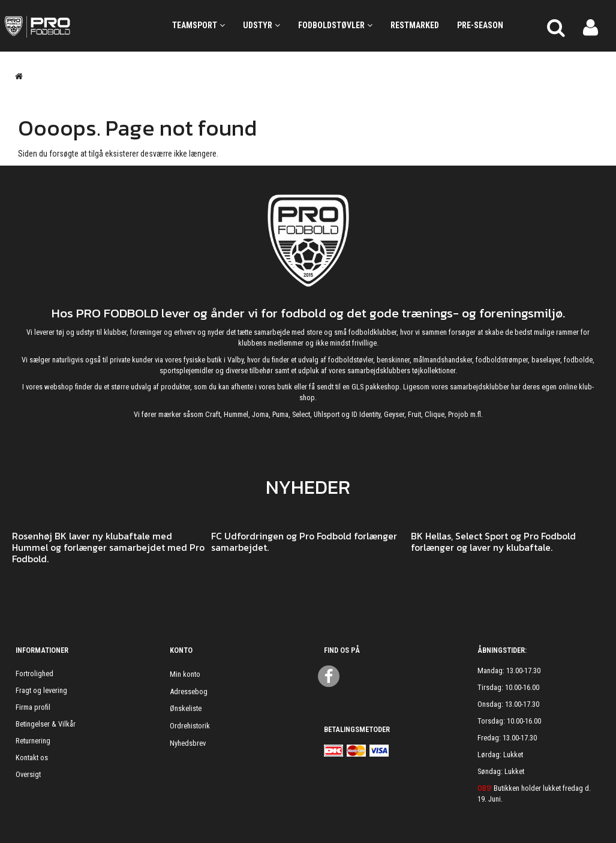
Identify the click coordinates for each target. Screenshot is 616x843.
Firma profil (33, 707)
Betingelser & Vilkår (46, 724)
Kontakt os (32, 757)
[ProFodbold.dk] (77, 26)
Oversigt (28, 774)
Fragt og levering (41, 690)
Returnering (33, 741)
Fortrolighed (34, 673)
